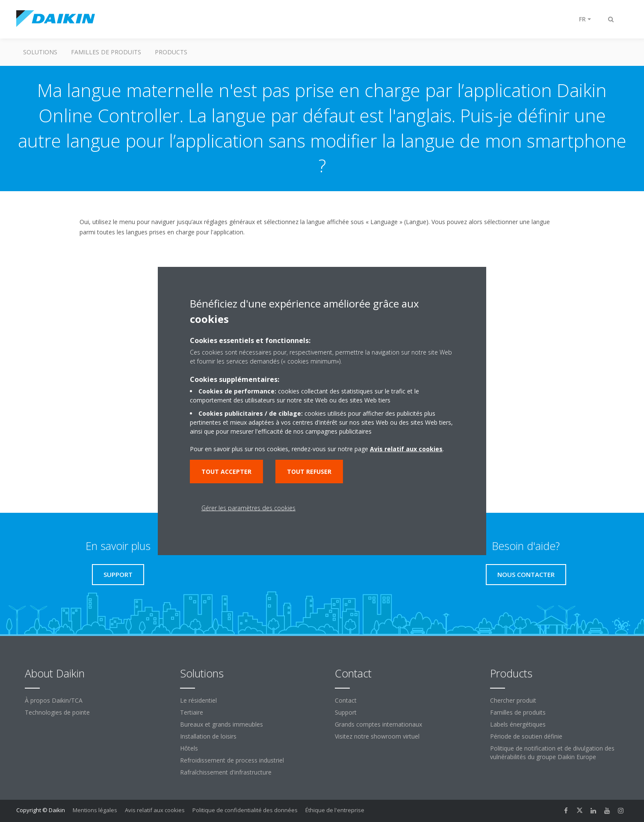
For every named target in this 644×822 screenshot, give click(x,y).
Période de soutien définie (526, 736)
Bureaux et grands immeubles (222, 724)
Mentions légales (95, 810)
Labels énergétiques (518, 724)
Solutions (40, 52)
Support (346, 712)
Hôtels (189, 748)
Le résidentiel (198, 700)
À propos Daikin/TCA (54, 700)
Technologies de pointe (57, 712)
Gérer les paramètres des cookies (248, 508)
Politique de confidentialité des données (245, 810)
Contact (346, 700)
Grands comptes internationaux (378, 724)
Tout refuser (309, 472)
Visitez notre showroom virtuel (377, 736)
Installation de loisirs (208, 736)
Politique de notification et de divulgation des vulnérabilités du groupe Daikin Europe (552, 753)
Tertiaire (192, 712)
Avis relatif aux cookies (155, 810)
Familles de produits (106, 52)
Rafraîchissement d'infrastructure (226, 772)
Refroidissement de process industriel (232, 760)
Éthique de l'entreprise (335, 810)
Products (171, 52)
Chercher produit (513, 700)
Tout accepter (226, 472)
